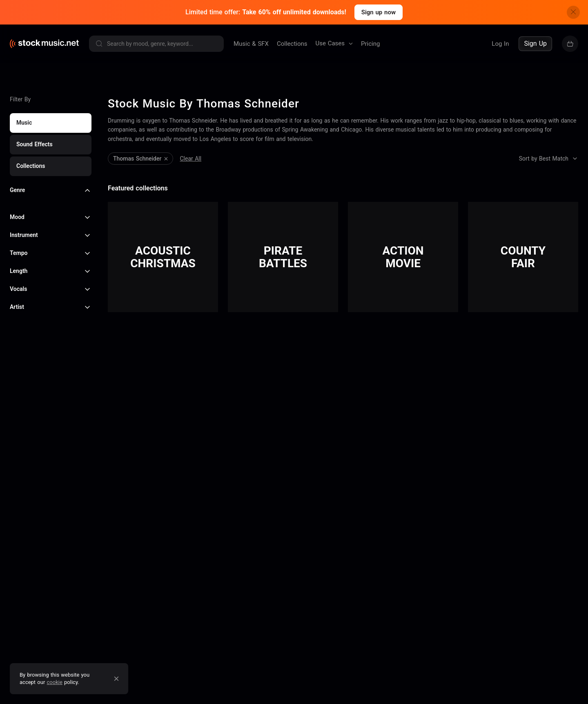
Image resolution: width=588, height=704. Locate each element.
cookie (55, 682)
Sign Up (535, 44)
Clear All (119, 127)
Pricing (370, 44)
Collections (292, 44)
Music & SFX (251, 44)
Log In (500, 44)
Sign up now (379, 12)
